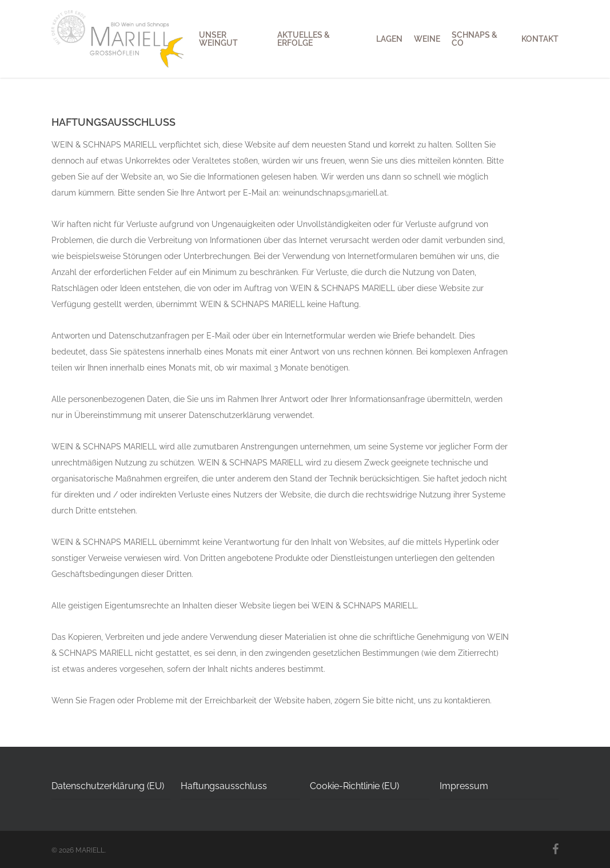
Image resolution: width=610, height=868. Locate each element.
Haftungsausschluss (224, 786)
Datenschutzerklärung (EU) (108, 786)
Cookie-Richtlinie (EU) (354, 786)
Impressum (464, 786)
